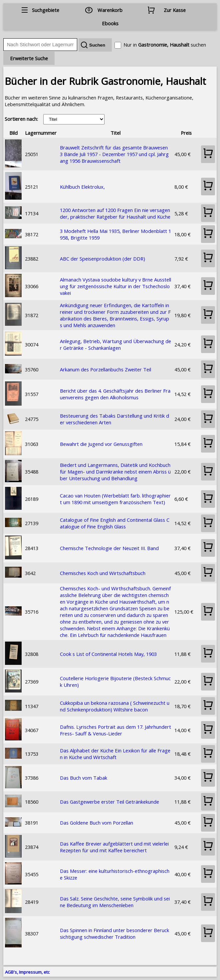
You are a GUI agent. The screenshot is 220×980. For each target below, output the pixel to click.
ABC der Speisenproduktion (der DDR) (103, 259)
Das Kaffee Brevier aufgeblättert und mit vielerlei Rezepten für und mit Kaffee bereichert (114, 847)
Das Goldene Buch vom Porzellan (97, 823)
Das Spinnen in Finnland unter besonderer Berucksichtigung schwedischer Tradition (114, 933)
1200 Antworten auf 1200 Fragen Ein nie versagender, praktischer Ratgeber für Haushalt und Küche (115, 213)
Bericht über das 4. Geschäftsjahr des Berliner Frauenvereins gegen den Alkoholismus (115, 394)
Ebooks (110, 23)
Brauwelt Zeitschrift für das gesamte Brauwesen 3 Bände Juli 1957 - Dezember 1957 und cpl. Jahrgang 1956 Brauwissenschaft (114, 154)
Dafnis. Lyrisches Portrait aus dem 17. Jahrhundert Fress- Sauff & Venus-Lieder (115, 730)
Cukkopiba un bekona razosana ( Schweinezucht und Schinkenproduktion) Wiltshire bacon (115, 706)
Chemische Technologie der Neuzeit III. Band (109, 548)
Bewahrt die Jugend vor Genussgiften (101, 444)
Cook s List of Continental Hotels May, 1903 (108, 654)
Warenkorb (110, 10)
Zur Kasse (175, 10)
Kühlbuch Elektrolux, (82, 187)
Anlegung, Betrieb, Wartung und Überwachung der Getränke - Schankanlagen (115, 344)
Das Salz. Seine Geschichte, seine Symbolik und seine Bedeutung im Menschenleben (115, 902)
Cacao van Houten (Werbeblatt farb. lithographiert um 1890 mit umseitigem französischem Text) (115, 499)
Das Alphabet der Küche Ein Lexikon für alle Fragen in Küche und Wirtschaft (115, 754)
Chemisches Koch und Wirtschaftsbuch (103, 573)
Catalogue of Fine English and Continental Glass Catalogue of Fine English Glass (115, 523)
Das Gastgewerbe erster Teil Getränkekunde (110, 802)
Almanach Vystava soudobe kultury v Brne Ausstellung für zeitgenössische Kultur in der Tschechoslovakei (115, 286)
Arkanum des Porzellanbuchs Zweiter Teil (106, 369)
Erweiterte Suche (29, 58)
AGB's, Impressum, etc (27, 972)
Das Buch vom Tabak (84, 778)
